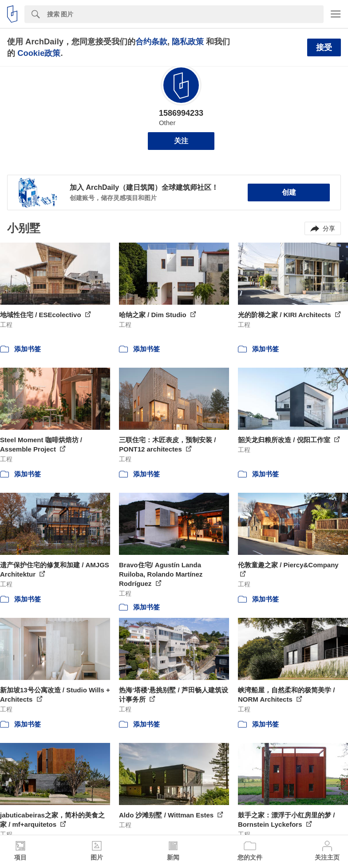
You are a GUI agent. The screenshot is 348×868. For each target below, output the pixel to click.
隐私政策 (188, 41)
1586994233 (181, 113)
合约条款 (151, 41)
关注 (181, 141)
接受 (324, 47)
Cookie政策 (39, 53)
